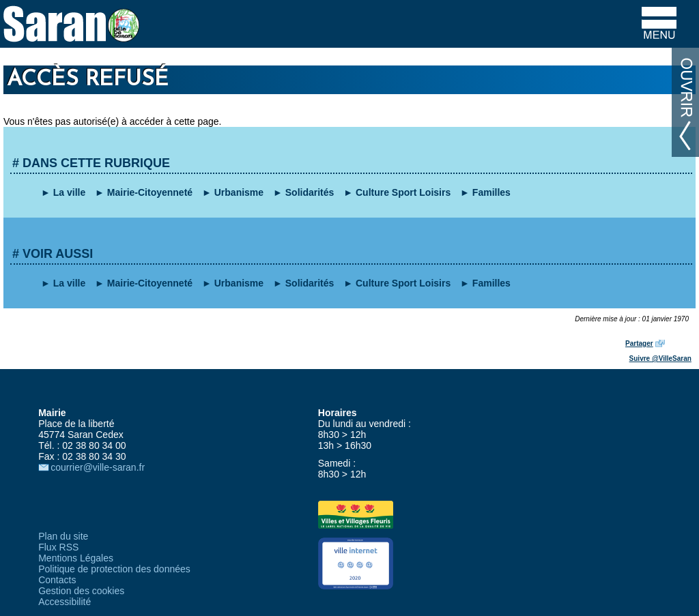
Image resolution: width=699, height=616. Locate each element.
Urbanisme (239, 192)
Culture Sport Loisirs (403, 192)
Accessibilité (65, 602)
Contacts (57, 580)
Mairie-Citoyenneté (150, 192)
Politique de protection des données (114, 569)
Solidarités (310, 192)
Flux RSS (58, 547)
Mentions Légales (76, 558)
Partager (639, 343)
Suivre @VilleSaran (660, 358)
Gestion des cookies (81, 591)
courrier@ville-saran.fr (98, 467)
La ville (69, 192)
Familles (491, 192)
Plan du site (63, 536)
